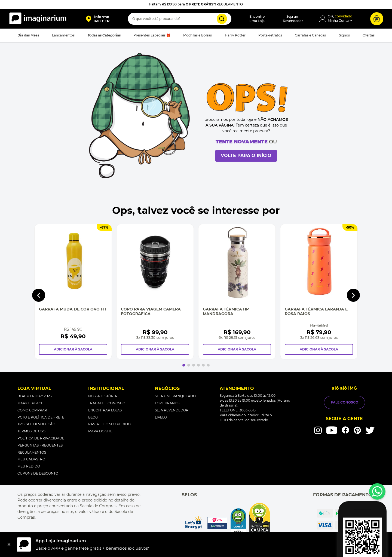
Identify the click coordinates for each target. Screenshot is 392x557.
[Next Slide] (353, 295)
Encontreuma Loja (257, 19)
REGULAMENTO (230, 4)
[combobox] (180, 19)
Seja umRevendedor (293, 19)
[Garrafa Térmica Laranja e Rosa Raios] (319, 292)
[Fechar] (9, 544)
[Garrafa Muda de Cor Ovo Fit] (73, 292)
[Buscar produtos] (222, 19)
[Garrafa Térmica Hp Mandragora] (237, 292)
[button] (98, 19)
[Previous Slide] (39, 295)
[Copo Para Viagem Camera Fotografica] (155, 292)
